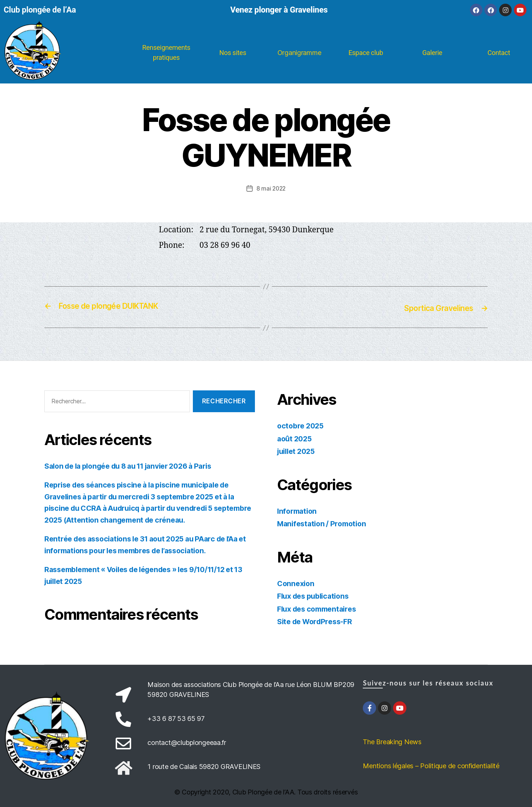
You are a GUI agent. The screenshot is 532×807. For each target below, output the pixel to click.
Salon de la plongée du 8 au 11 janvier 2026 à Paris (137, 465)
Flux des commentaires (320, 608)
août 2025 (296, 438)
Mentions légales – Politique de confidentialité (431, 765)
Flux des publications (316, 595)
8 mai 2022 (271, 188)
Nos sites (233, 53)
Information (298, 510)
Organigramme (299, 53)
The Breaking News (392, 741)
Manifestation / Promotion (325, 523)
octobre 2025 (302, 425)
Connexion (297, 583)
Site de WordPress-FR (318, 621)
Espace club (366, 53)
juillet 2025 (298, 450)
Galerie (432, 53)
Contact (499, 53)
